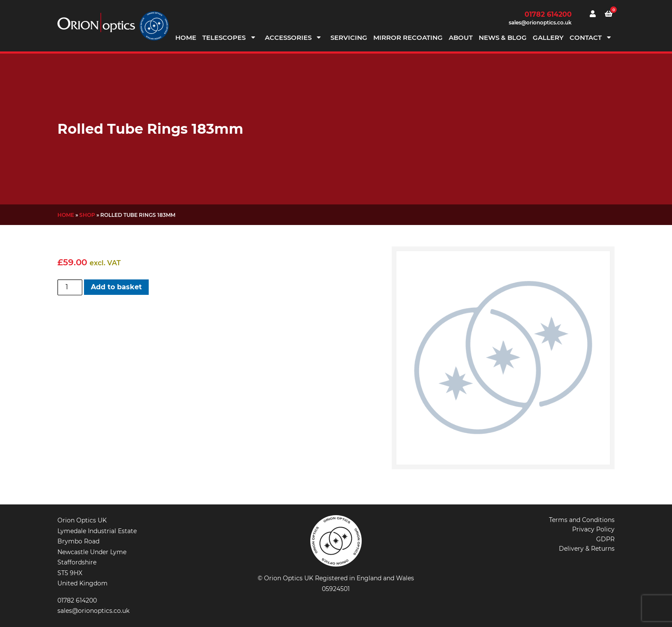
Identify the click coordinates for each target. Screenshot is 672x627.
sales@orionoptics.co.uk (540, 22)
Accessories (288, 37)
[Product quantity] (70, 287)
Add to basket (116, 287)
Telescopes (224, 37)
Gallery (548, 37)
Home (186, 37)
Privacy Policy (593, 529)
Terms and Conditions (582, 520)
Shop (87, 215)
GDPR (605, 539)
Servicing (349, 37)
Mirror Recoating (408, 37)
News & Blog (503, 37)
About (461, 37)
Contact (586, 37)
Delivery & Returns (587, 549)
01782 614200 (548, 14)
